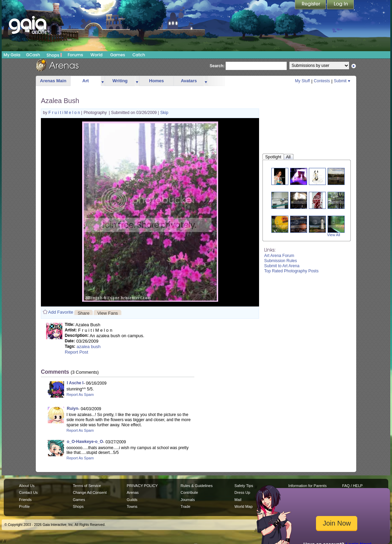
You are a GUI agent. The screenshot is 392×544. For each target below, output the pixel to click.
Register (311, 5)
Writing (120, 81)
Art (86, 81)
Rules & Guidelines (197, 486)
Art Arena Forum (279, 256)
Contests (322, 81)
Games (118, 55)
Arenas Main (53, 81)
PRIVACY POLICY (142, 486)
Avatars (189, 81)
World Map (244, 506)
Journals (188, 500)
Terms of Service (87, 486)
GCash (33, 55)
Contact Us (28, 492)
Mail (238, 500)
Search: (217, 66)
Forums (75, 55)
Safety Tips (244, 486)
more (103, 81)
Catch (139, 55)
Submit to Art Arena (282, 266)
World (96, 55)
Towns (132, 506)
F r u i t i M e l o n (65, 113)
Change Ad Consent (90, 492)
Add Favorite (61, 312)
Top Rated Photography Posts (291, 271)
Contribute (189, 492)
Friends (25, 500)
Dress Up (242, 492)
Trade (185, 506)
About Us (27, 486)
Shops (54, 55)
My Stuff (302, 81)
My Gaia (12, 55)
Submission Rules (281, 261)
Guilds (132, 500)
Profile (24, 506)
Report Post (77, 352)
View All (334, 235)
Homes (156, 81)
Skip (164, 113)
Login (341, 5)
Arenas (133, 492)
